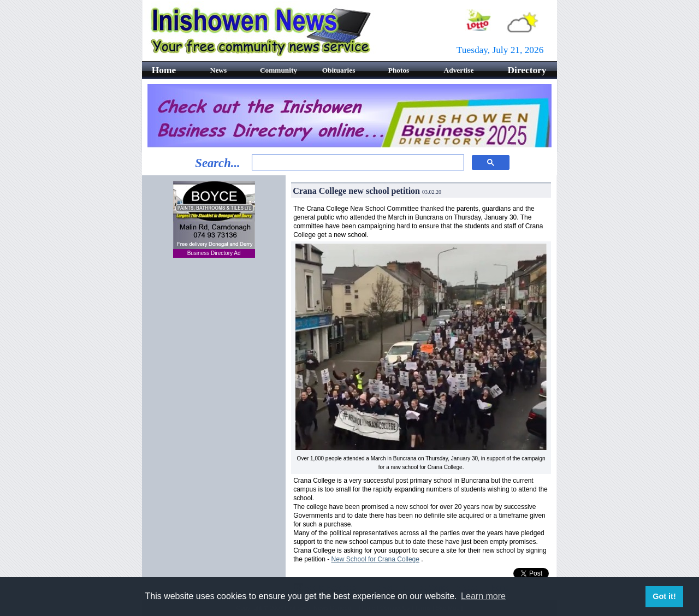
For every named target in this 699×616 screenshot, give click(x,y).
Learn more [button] (483, 596)
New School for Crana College (375, 559)
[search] (357, 163)
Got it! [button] (664, 596)
